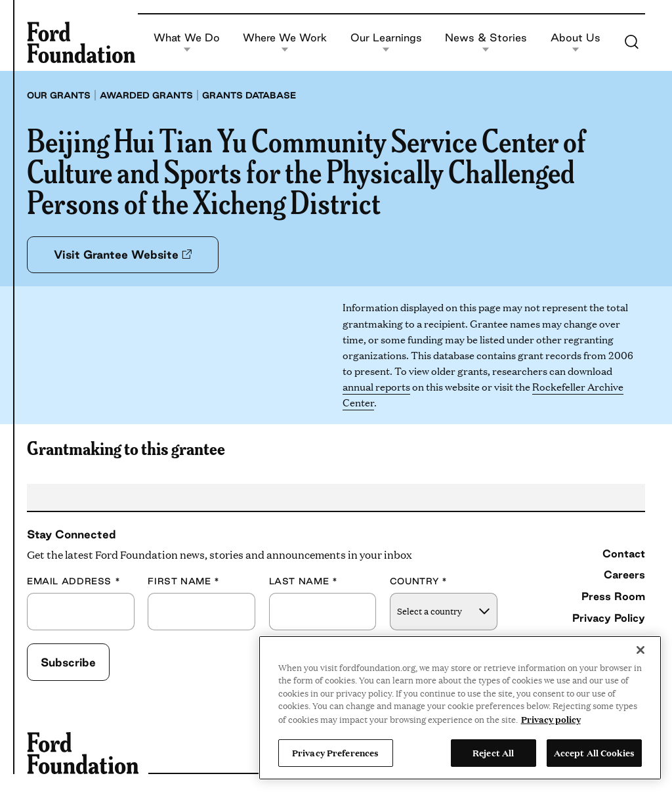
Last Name (304, 581)
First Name (184, 581)
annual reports (376, 386)
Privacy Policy (609, 618)
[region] (460, 708)
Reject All (493, 752)
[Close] (640, 650)
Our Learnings (386, 42)
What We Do (187, 42)
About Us (576, 42)
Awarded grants (146, 95)
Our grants (59, 95)
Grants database (249, 95)
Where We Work (285, 42)
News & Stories (486, 42)
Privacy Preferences (335, 752)
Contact (624, 553)
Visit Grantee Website (123, 254)
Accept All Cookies (594, 752)
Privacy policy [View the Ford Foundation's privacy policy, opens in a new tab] (551, 719)
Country (419, 581)
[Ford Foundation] (81, 42)
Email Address (73, 581)
